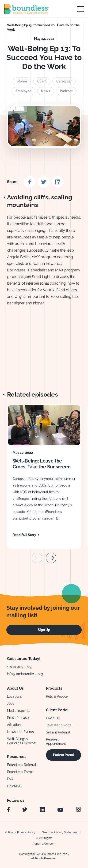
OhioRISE (14, 786)
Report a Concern (44, 844)
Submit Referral (58, 732)
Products (54, 688)
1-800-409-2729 (19, 667)
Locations (14, 696)
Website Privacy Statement (60, 832)
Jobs (11, 704)
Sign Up (44, 630)
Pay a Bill (53, 718)
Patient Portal (63, 755)
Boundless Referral (22, 765)
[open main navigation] (81, 9)
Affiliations (15, 725)
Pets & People (57, 696)
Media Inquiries (19, 711)
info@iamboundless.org (25, 674)
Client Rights (44, 838)
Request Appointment (56, 741)
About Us (15, 688)
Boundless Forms (20, 772)
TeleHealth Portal (59, 725)
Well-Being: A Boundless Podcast (22, 741)
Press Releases (19, 718)
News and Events (20, 732)
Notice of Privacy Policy (20, 832)
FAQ (10, 779)
